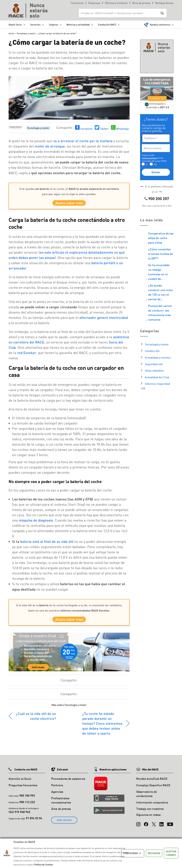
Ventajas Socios (164, 3)
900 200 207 (159, 199)
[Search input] (119, 13)
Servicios (35, 25)
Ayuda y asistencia (160, 25)
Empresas (94, 3)
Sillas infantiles (154, 370)
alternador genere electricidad (104, 319)
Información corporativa (152, 806)
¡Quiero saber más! (69, 204)
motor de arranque (50, 146)
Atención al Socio (20, 782)
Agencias (57, 795)
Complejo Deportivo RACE (153, 789)
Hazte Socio (15, 25)
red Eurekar (27, 354)
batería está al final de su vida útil (47, 543)
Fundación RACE (107, 25)
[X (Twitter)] (154, 826)
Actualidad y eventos (158, 357)
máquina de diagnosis (36, 522)
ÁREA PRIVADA (64, 824)
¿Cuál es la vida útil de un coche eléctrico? (36, 720)
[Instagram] (138, 826)
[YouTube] (170, 826)
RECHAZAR (154, 853)
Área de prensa (141, 3)
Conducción (152, 351)
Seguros (54, 25)
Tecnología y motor (38, 128)
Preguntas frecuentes (23, 789)
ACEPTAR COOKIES (171, 853)
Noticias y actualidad (78, 25)
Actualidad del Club (157, 377)
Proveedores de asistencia (68, 782)
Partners (57, 789)
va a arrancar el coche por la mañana (83, 141)
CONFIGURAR (133, 853)
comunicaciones (149, 158)
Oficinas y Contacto (116, 3)
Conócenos (77, 3)
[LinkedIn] (161, 826)
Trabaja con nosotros (150, 812)
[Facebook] (146, 826)
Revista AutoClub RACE (152, 782)
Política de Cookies (44, 864)
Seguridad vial (154, 364)
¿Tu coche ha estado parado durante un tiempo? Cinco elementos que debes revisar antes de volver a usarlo (102, 727)
